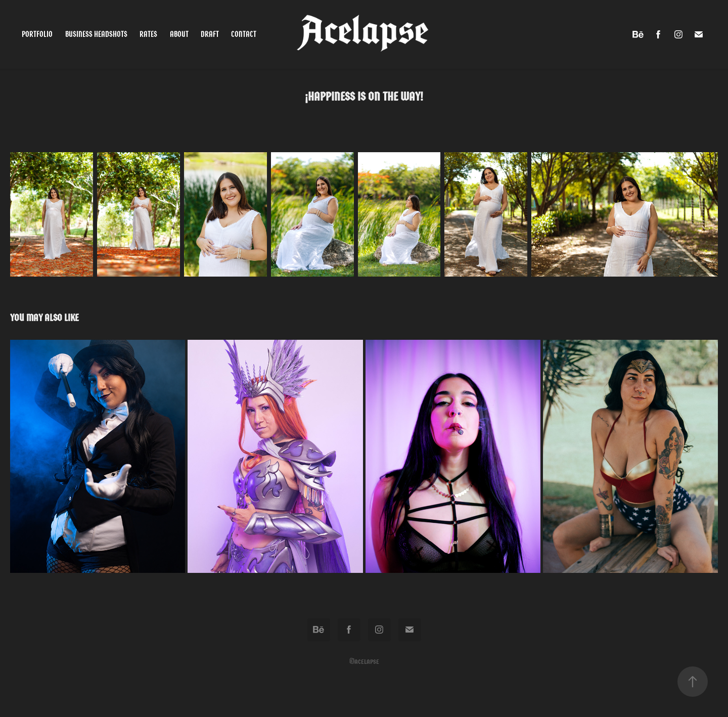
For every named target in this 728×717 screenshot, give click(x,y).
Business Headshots (96, 34)
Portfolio (37, 34)
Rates (148, 34)
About (179, 34)
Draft (210, 34)
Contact (244, 34)
